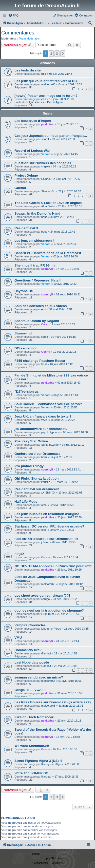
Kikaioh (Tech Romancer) (34, 717)
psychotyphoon (51, 432)
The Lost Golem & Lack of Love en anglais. (49, 203)
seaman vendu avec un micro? (39, 677)
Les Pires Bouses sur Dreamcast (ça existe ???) (53, 702)
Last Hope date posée (32, 662)
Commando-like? (28, 650)
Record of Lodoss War (32, 151)
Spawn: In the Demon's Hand (37, 213)
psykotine (48, 124)
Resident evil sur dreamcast (37, 489)
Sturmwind (23, 333)
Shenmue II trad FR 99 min (35, 265)
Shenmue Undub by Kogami (37, 321)
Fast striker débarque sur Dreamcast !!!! (46, 539)
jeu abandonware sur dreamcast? (41, 429)
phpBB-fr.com (54, 858)
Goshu (46, 352)
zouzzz (46, 482)
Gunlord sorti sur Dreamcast (37, 454)
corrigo (46, 599)
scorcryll (47, 269)
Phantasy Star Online (31, 441)
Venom (46, 154)
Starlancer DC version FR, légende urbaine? (49, 526)
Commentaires (18, 33)
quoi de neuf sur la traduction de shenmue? (49, 610)
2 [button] (51, 53)
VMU (18, 638)
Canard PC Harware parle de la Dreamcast (48, 253)
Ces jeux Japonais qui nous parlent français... (51, 136)
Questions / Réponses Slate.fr (38, 280)
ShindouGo (48, 179)
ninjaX (20, 554)
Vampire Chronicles (30, 625)
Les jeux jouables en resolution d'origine (47, 514)
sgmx (45, 337)
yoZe (44, 420)
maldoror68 (48, 84)
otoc (44, 505)
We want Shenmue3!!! (32, 746)
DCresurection (26, 348)
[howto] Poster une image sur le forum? (46, 96)
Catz (44, 324)
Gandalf (46, 653)
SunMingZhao (50, 445)
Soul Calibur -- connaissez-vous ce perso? (48, 404)
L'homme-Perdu (51, 629)
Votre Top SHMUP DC (31, 773)
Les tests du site (27, 70)
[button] (63, 53)
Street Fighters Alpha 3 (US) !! (38, 761)
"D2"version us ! (27, 392)
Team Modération (30, 39)
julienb (45, 542)
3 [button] (57, 53)
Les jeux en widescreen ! (34, 241)
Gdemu (20, 188)
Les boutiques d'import (33, 121)
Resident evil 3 (26, 228)
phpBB (36, 854)
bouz (44, 217)
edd (44, 74)
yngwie (46, 166)
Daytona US (24, 291)
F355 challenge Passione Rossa (40, 361)
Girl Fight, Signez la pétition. (37, 478)
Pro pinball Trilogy (29, 466)
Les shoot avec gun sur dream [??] (42, 596)
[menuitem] (13, 15)
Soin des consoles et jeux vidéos (41, 306)
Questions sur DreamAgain (46, 102)
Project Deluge (26, 175)
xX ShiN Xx (48, 493)
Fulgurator (48, 614)
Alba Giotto (48, 206)
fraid (44, 364)
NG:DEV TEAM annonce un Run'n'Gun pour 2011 (53, 566)
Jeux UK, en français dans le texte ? (43, 416)
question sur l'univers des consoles (43, 163)
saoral (45, 139)
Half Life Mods (26, 502)
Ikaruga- (46, 764)
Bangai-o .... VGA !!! (30, 690)
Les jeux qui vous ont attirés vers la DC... (47, 81)
